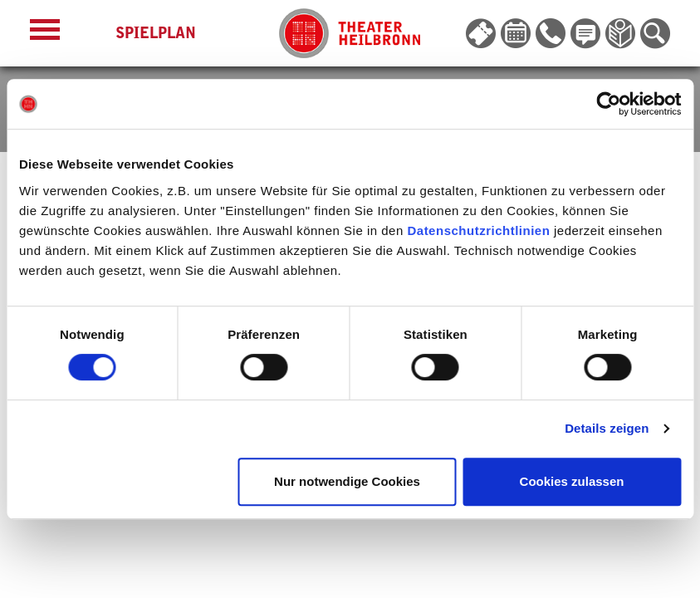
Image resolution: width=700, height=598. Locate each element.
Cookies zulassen (572, 481)
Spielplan (156, 33)
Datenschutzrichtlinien (478, 230)
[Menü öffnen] (45, 34)
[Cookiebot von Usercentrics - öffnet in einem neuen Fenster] (608, 104)
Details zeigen (607, 428)
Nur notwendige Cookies (347, 481)
